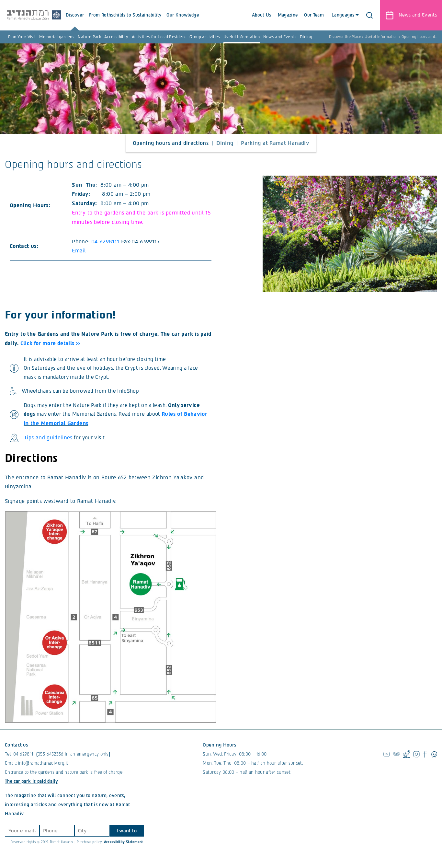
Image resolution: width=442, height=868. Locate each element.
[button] (369, 15)
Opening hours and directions (171, 143)
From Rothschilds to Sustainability (132, 22)
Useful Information (242, 37)
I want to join (126, 838)
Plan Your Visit (22, 37)
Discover (82, 22)
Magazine (287, 15)
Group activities (205, 37)
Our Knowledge (190, 22)
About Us (261, 15)
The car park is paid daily (31, 787)
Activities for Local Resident (159, 37)
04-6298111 (105, 242)
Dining (306, 37)
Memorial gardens (57, 37)
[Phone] (56, 837)
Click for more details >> (51, 343)
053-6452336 (50, 760)
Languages (344, 15)
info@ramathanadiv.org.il (43, 769)
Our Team (313, 15)
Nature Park (89, 37)
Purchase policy (89, 848)
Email (80, 251)
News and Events (280, 37)
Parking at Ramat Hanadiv (275, 143)
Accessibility (116, 37)
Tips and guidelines (48, 444)
